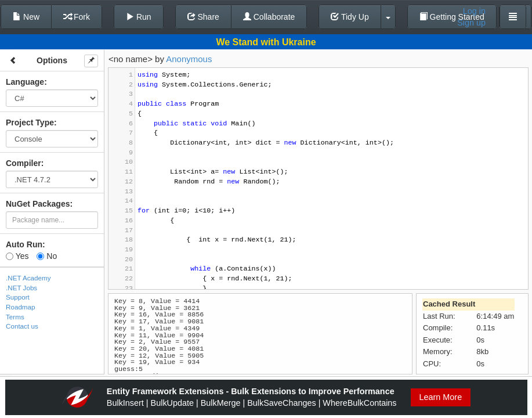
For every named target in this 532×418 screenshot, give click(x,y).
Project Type (30, 122)
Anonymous (189, 59)
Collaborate (269, 17)
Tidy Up (350, 17)
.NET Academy (28, 278)
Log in (474, 11)
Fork (77, 17)
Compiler (23, 163)
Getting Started (452, 17)
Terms (15, 317)
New (26, 17)
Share (203, 17)
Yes (17, 256)
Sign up (471, 23)
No (47, 256)
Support (18, 297)
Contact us (22, 326)
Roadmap (21, 307)
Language (25, 82)
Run (139, 17)
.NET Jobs (21, 288)
